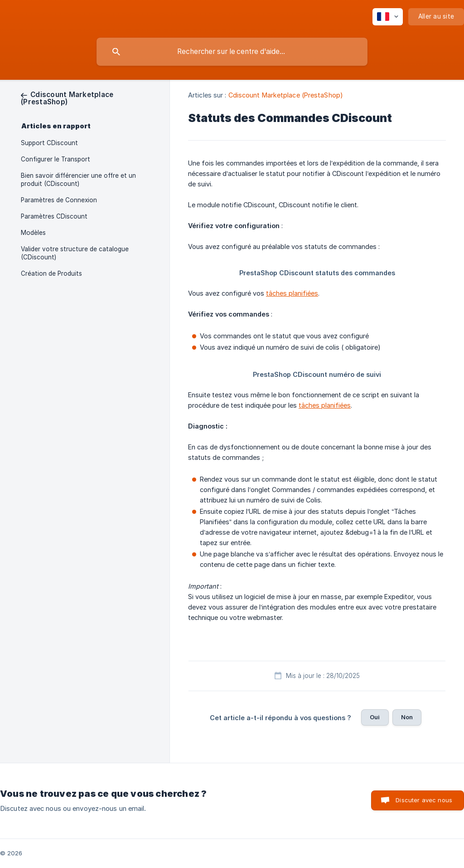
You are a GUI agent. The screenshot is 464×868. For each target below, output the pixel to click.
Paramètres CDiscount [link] (54, 216)
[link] (67, 98)
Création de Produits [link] (51, 273)
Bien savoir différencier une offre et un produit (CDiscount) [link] (78, 180)
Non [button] (407, 717)
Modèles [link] (33, 233)
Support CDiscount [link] (49, 143)
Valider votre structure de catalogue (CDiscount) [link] (75, 253)
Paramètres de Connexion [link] (59, 200)
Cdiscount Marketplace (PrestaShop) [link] (286, 95)
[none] (388, 17)
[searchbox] (232, 52)
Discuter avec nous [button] (424, 800)
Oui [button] (375, 717)
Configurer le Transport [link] (56, 159)
